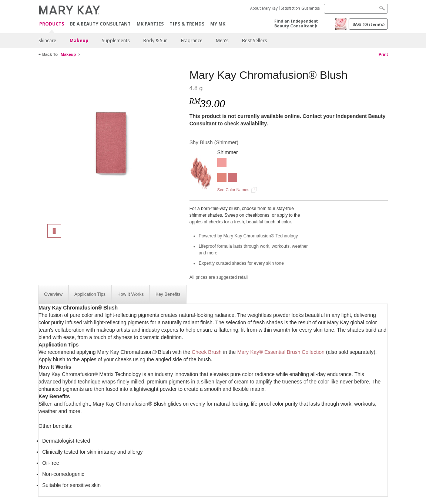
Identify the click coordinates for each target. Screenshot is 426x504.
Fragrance (192, 40)
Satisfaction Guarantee (300, 8)
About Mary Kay (264, 8)
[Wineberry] (233, 178)
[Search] (356, 9)
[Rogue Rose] (222, 163)
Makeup (79, 40)
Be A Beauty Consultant (100, 24)
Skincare (47, 40)
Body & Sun (155, 40)
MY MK (218, 24)
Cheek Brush (207, 352)
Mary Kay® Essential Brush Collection (281, 352)
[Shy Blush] (111, 143)
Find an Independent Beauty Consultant (296, 23)
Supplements (116, 40)
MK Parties (150, 24)
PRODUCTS (52, 24)
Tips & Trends (187, 24)
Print (383, 54)
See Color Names (233, 190)
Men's (222, 40)
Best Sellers (255, 40)
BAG (368, 24)
